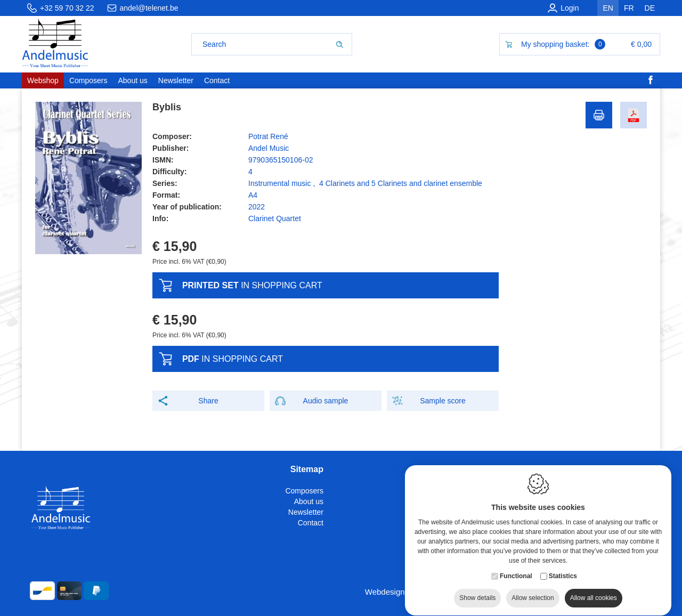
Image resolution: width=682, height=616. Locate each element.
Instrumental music (279, 183)
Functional (516, 574)
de (650, 8)
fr (629, 8)
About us (309, 501)
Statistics (563, 574)
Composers (304, 491)
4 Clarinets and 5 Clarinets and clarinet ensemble (401, 183)
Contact (311, 523)
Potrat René (268, 136)
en (608, 8)
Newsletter (306, 512)
